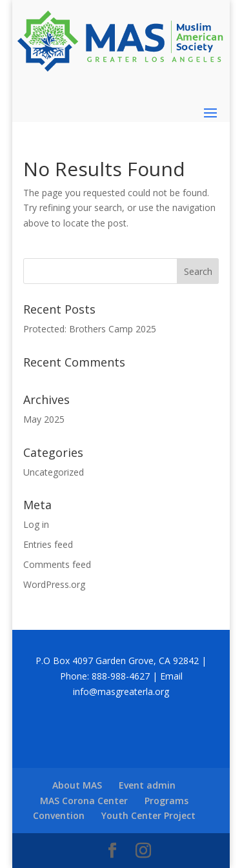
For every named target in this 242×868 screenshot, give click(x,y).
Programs (166, 801)
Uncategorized (54, 472)
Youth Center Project (148, 815)
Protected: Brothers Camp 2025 (90, 329)
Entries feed (48, 544)
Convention (59, 815)
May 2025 (44, 419)
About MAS (77, 785)
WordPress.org (54, 584)
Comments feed (57, 564)
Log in (36, 524)
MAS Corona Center (84, 801)
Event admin (147, 785)
